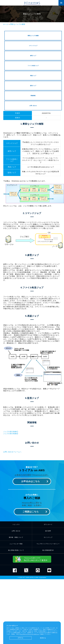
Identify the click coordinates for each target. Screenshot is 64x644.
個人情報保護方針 (48, 550)
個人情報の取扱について (16, 550)
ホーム (6, 24)
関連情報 (33, 96)
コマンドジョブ (33, 46)
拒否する (43, 638)
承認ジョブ (33, 76)
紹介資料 (48, 531)
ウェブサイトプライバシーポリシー (48, 544)
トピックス (16, 524)
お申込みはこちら (31, 481)
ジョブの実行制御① (11, 432)
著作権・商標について (16, 537)
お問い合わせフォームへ (12, 452)
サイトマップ (48, 537)
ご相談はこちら (31, 512)
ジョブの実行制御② (11, 434)
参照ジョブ (33, 56)
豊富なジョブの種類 (18, 24)
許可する (21, 638)
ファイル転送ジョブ (33, 66)
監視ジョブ (33, 86)
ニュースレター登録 (16, 544)
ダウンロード (48, 524)
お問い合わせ (33, 106)
